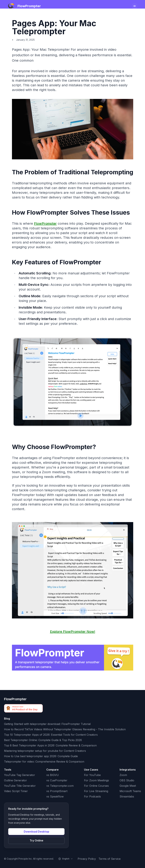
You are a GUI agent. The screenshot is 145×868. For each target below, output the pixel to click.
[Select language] (66, 859)
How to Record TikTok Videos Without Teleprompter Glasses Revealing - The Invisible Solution (65, 729)
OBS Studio (127, 780)
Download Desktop (36, 832)
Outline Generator (15, 780)
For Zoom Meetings (96, 780)
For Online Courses (96, 786)
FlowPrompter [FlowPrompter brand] (15, 699)
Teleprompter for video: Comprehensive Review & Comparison (44, 762)
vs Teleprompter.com (60, 786)
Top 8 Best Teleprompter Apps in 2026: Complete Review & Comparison (50, 745)
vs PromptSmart (57, 791)
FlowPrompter (45, 224)
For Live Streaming (96, 791)
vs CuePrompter (57, 780)
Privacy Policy (87, 859)
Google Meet (128, 786)
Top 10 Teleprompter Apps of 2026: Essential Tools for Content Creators (51, 735)
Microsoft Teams (130, 791)
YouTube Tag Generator (20, 775)
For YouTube (92, 775)
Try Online (36, 840)
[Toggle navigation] (135, 6)
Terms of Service (110, 859)
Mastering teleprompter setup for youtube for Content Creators (45, 751)
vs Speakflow (55, 796)
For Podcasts (92, 796)
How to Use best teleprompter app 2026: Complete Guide (41, 756)
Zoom (123, 775)
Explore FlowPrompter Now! (73, 632)
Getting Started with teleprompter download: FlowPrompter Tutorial (47, 724)
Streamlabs (127, 796)
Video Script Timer (16, 791)
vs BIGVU (53, 775)
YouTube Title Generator (20, 786)
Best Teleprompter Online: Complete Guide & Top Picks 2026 (43, 740)
